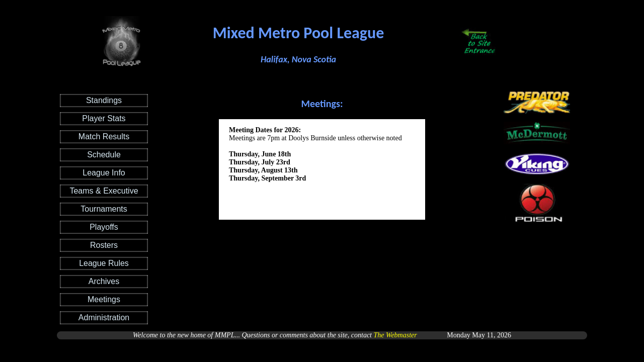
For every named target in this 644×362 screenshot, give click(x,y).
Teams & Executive (104, 191)
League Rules (104, 263)
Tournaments (104, 209)
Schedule (104, 155)
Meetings (104, 299)
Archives (104, 281)
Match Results (104, 137)
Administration (104, 318)
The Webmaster (395, 335)
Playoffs (104, 227)
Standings (104, 100)
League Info (104, 173)
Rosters (104, 245)
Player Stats (104, 118)
